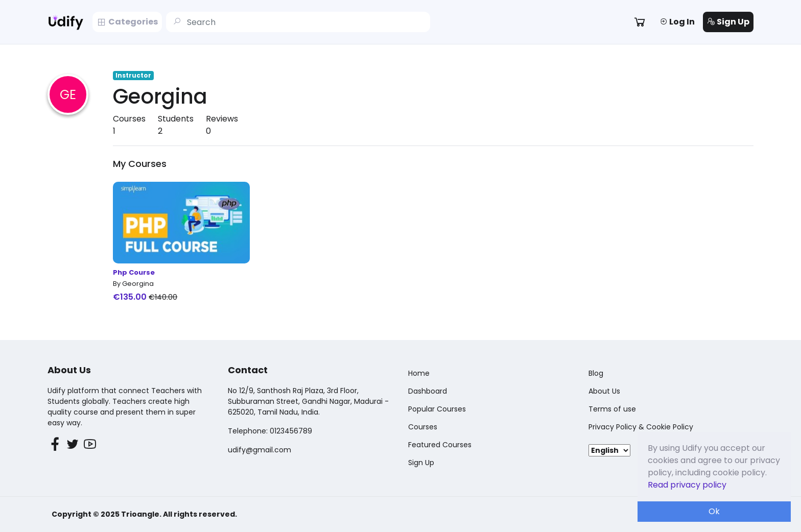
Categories (127, 22)
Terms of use (612, 409)
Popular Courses (437, 409)
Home (419, 373)
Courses (423, 427)
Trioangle (140, 514)
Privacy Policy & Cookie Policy (641, 427)
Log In (677, 22)
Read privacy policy (687, 485)
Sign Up (728, 22)
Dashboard (428, 391)
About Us (604, 391)
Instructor (133, 75)
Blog (596, 373)
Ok (714, 511)
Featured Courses (440, 445)
